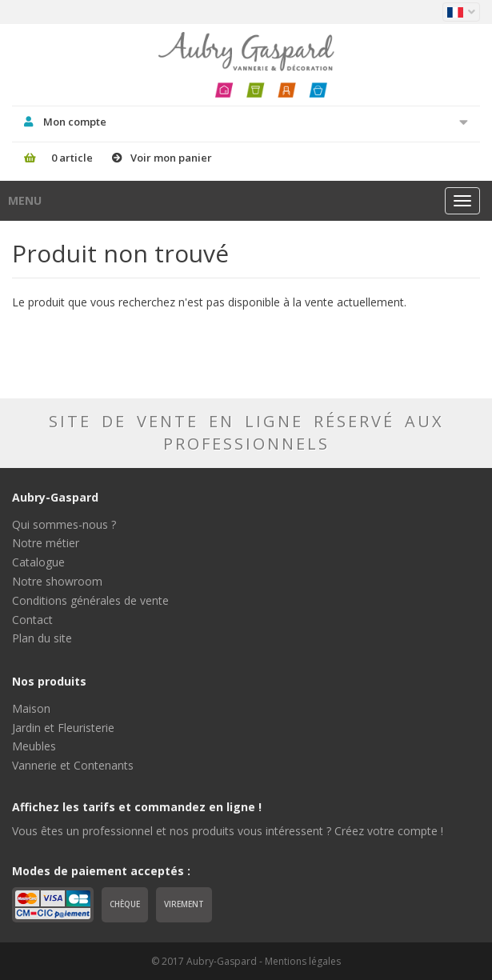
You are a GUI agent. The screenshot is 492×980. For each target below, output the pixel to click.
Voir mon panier (171, 158)
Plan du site (42, 638)
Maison (31, 708)
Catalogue (38, 562)
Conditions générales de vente (90, 600)
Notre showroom (57, 581)
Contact (32, 620)
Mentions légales (303, 961)
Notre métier (46, 543)
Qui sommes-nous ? (64, 524)
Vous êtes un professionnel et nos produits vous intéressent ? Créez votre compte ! (228, 831)
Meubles (34, 746)
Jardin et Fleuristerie (63, 728)
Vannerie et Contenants (73, 765)
